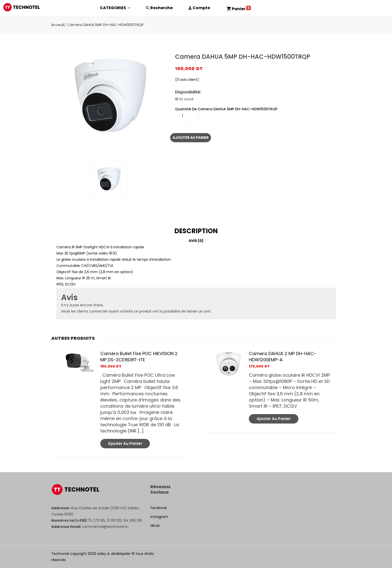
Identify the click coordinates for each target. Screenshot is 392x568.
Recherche (161, 8)
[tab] (196, 231)
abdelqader (121, 554)
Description (196, 231)
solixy (102, 554)
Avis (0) (196, 241)
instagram (159, 517)
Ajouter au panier (191, 138)
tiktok (155, 526)
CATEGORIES (115, 8)
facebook (159, 508)
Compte (201, 8)
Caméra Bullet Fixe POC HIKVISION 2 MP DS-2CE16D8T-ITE (139, 357)
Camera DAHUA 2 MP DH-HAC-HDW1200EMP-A (283, 357)
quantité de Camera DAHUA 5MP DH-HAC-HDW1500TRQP (226, 109)
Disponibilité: (188, 92)
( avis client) (187, 80)
